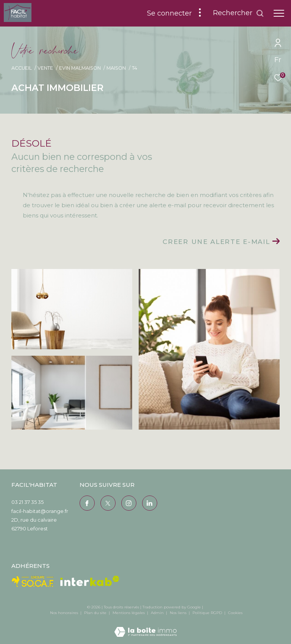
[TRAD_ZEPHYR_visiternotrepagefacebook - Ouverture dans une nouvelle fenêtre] (87, 503)
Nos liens (179, 613)
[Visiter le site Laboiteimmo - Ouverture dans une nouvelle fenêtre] (145, 627)
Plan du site (96, 613)
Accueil (22, 68)
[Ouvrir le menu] (279, 13)
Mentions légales (129, 613)
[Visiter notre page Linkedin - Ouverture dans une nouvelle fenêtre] (150, 503)
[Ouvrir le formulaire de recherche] (239, 13)
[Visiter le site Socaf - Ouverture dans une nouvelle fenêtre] (33, 581)
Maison (116, 68)
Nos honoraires (64, 613)
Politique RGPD (207, 613)
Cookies (235, 613)
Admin (158, 613)
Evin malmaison (80, 68)
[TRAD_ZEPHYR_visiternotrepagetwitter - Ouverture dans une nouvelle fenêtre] (108, 503)
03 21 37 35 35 (27, 502)
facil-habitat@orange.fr (40, 511)
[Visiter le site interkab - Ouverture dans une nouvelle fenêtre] (90, 581)
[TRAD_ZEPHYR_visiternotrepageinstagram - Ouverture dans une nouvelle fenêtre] (129, 503)
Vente (45, 68)
